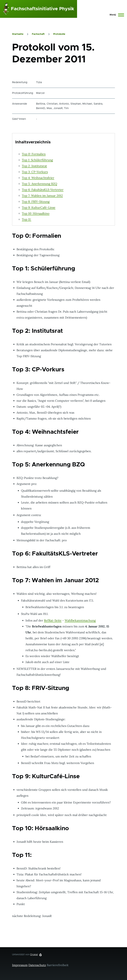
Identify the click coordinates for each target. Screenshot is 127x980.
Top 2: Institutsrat (34, 166)
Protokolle (59, 34)
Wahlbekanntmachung (80, 620)
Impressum (20, 965)
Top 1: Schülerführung (37, 160)
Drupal (34, 955)
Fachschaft (38, 34)
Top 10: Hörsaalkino (36, 213)
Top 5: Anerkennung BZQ (39, 184)
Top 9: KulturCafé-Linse (39, 207)
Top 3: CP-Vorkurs (35, 172)
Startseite (18, 34)
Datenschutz (37, 965)
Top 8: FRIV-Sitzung (36, 202)
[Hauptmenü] (116, 15)
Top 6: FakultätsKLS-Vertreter (43, 190)
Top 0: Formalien (34, 154)
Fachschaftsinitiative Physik (42, 9)
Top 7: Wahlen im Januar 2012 (42, 196)
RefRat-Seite (53, 620)
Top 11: (27, 219)
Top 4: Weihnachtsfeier (38, 178)
